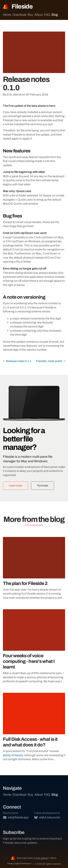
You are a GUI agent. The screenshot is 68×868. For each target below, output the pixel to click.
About (38, 15)
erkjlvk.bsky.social (47, 817)
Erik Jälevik (42, 858)
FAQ (47, 15)
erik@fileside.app (16, 817)
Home (7, 15)
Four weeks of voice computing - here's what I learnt (29, 661)
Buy (30, 15)
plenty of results (13, 755)
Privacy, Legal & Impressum (19, 863)
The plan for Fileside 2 (25, 583)
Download (19, 15)
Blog (55, 15)
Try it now (43, 486)
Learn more (16, 486)
